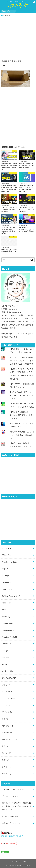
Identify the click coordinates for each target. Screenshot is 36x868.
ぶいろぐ (18, 5)
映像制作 (7, 733)
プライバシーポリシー (11, 796)
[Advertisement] (18, 37)
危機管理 (7, 726)
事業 (6, 719)
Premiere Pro (10, 637)
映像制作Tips (10, 739)
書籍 (5, 746)
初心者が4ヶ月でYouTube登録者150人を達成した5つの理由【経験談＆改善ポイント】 (17, 806)
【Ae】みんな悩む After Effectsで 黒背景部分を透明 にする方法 (22, 415)
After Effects (9, 562)
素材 (6, 760)
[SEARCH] (34, 3)
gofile (6, 610)
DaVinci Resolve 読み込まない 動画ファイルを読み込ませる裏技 (22, 395)
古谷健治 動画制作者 (10, 817)
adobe (6, 548)
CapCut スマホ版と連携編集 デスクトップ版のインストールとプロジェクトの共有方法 (22, 361)
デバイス (7, 712)
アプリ (6, 685)
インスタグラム (10, 692)
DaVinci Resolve (11, 596)
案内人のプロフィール (8, 11)
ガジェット (8, 698)
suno (5, 658)
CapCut (7, 589)
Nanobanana (8, 630)
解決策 (6, 774)
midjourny (7, 623)
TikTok (6, 664)
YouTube (7, 671)
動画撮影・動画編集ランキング (12, 836)
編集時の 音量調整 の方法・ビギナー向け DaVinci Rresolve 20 (22, 435)
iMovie (6, 617)
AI (5, 569)
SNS (5, 651)
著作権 (6, 767)
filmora (7, 603)
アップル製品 (9, 678)
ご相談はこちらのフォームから (14, 789)
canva (6, 582)
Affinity (7, 555)
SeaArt (7, 644)
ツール (6, 705)
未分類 (6, 753)
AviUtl (6, 576)
